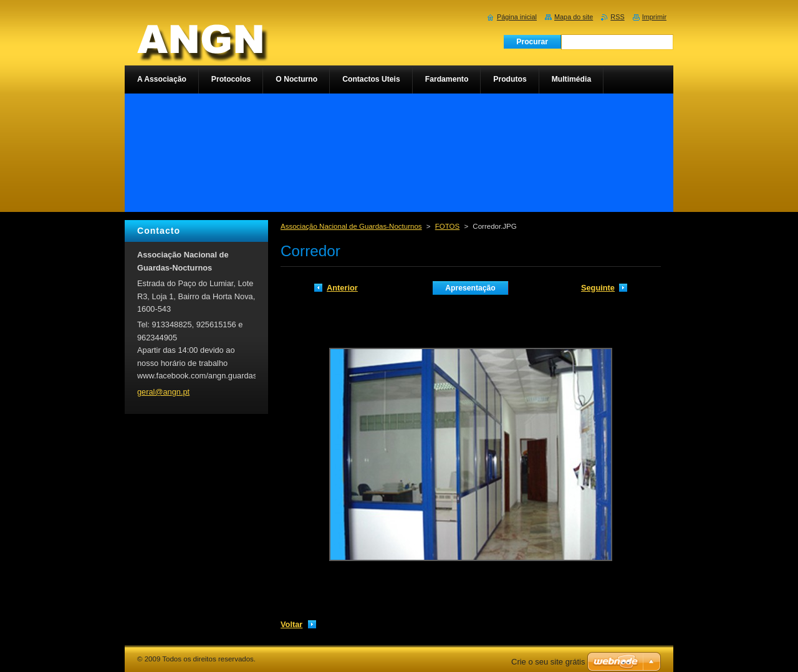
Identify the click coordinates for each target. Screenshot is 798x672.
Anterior (342, 288)
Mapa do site (574, 17)
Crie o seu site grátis (548, 662)
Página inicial (517, 17)
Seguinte (598, 288)
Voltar (291, 624)
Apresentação (470, 288)
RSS (617, 17)
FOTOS (447, 226)
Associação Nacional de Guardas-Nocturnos (351, 226)
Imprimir (654, 17)
